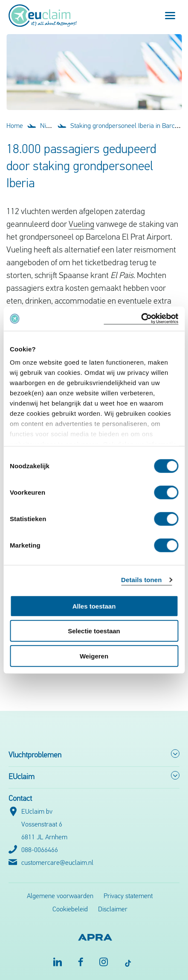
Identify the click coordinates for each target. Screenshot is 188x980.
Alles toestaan (94, 606)
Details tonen (141, 580)
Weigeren (94, 656)
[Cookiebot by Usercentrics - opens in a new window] (141, 319)
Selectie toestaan (94, 631)
